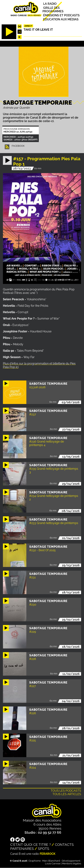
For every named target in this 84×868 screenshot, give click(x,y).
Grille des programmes (53, 10)
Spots (44, 849)
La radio (50, 4)
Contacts (64, 845)
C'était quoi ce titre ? (31, 845)
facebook (18, 146)
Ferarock (48, 854)
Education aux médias (61, 19)
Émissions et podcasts (61, 15)
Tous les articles (67, 794)
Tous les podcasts (66, 791)
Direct (28, 26)
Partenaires (22, 849)
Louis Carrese (53, 864)
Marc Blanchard (51, 861)
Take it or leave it (38, 30)
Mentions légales (72, 864)
